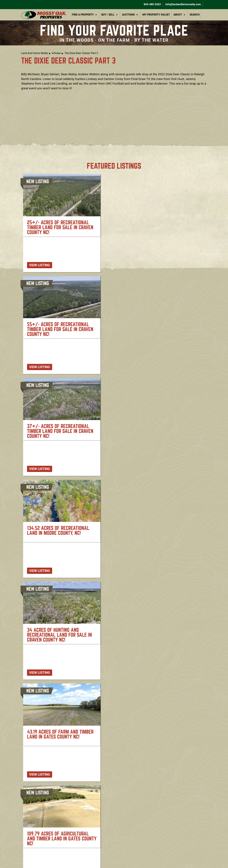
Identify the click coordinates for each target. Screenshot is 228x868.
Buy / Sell (108, 15)
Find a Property (83, 15)
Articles (56, 53)
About (178, 15)
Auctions (128, 15)
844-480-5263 (152, 4)
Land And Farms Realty (35, 53)
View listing (40, 265)
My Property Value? (156, 15)
